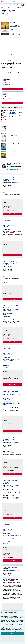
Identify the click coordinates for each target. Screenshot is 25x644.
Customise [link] (12, 641)
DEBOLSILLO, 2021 (18, 115)
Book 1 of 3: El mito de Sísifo (7, 12)
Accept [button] (13, 633)
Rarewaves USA (9, 231)
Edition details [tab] (5, 58)
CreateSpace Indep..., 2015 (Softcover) (15, 144)
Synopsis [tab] (4, 55)
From (13, 35)
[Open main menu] (3, 5)
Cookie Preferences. (8, 627)
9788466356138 (12, 114)
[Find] (23, 5)
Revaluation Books (10, 403)
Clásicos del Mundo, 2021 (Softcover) (14, 136)
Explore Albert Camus (13, 170)
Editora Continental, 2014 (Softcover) (14, 152)
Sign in (19, 2)
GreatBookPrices (9, 190)
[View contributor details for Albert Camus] (4, 14)
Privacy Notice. (16, 631)
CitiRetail (8, 579)
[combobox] (14, 5)
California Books (9, 318)
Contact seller (5, 197)
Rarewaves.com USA (10, 359)
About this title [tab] (11, 55)
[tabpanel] (12, 67)
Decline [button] (12, 637)
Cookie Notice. (18, 628)
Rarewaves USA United (11, 535)
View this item (4, 81)
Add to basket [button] (13, 89)
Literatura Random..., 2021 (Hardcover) (15, 127)
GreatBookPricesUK (10, 450)
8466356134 (16, 112)
